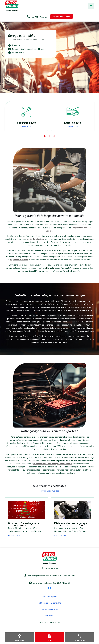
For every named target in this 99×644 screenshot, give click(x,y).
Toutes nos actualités (50, 491)
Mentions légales (50, 596)
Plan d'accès (19, 640)
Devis (50, 640)
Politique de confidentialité (49, 603)
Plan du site (50, 616)
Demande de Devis (61, 17)
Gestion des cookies (49, 609)
